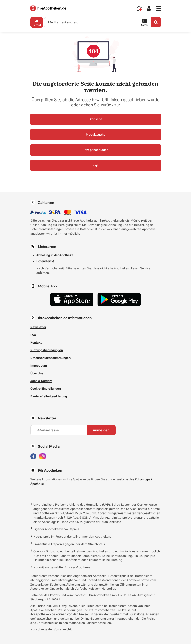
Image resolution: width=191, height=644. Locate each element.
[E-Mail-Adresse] (58, 430)
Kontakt (36, 343)
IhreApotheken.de (112, 220)
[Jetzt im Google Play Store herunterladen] (119, 299)
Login (95, 165)
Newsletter (38, 327)
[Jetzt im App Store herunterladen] (72, 299)
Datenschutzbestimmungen (50, 358)
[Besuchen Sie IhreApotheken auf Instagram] (43, 456)
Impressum (39, 366)
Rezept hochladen (95, 150)
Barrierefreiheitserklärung (49, 396)
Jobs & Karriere (41, 381)
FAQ (33, 335)
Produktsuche (96, 135)
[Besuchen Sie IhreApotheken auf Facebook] (33, 456)
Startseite (95, 119)
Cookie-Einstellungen (46, 389)
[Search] (156, 22)
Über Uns (37, 373)
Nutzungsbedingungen (47, 350)
